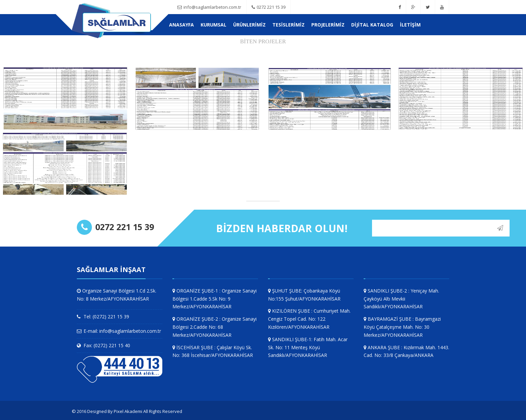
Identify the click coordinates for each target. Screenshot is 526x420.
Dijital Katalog (372, 25)
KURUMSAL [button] (214, 25)
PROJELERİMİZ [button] (328, 25)
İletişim (410, 25)
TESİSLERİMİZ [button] (288, 25)
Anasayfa (181, 25)
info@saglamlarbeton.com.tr (209, 7)
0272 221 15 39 (269, 7)
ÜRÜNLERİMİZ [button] (249, 25)
